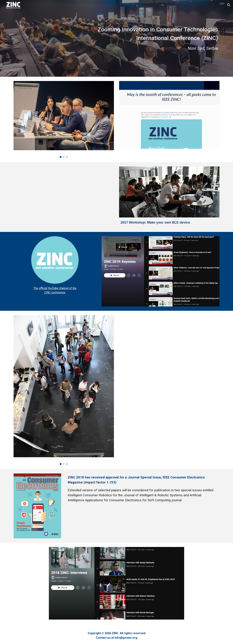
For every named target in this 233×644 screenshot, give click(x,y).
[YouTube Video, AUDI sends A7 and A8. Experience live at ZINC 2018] (169, 349)
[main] (116, 38)
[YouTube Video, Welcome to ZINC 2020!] (55, 197)
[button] (229, 5)
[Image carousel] (64, 119)
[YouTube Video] (169, 422)
